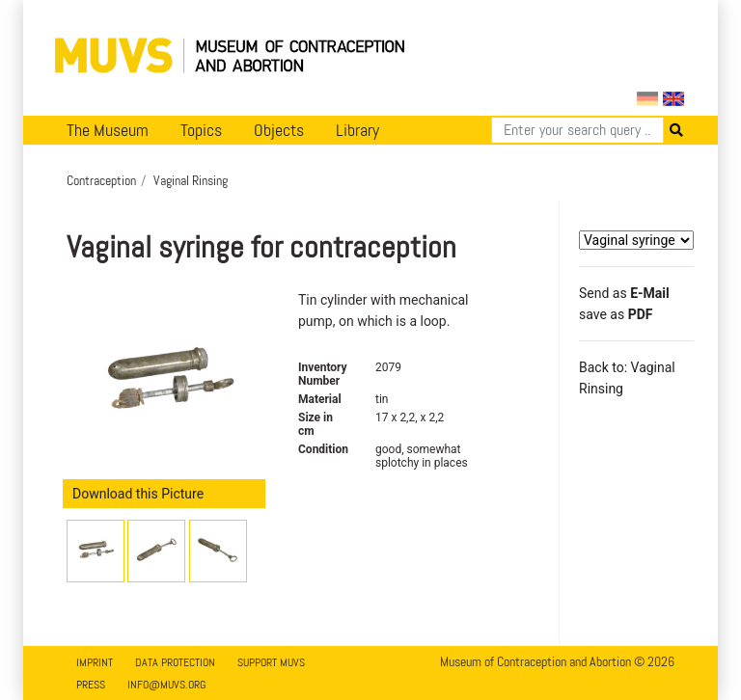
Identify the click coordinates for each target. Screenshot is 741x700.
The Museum (108, 130)
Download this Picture (138, 494)
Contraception (101, 180)
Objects (279, 130)
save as (616, 314)
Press (91, 685)
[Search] (577, 130)
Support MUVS (271, 662)
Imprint (95, 662)
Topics (201, 130)
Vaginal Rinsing (191, 180)
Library (357, 130)
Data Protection (175, 662)
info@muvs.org (166, 685)
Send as (624, 293)
